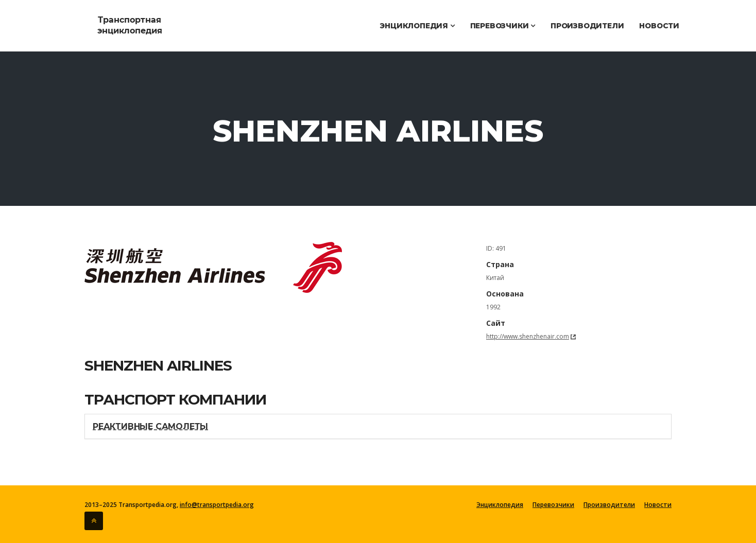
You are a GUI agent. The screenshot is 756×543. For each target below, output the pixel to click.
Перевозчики (503, 26)
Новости (659, 26)
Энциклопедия (417, 26)
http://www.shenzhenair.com (528, 336)
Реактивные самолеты (150, 426)
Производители (587, 26)
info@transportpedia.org (217, 505)
